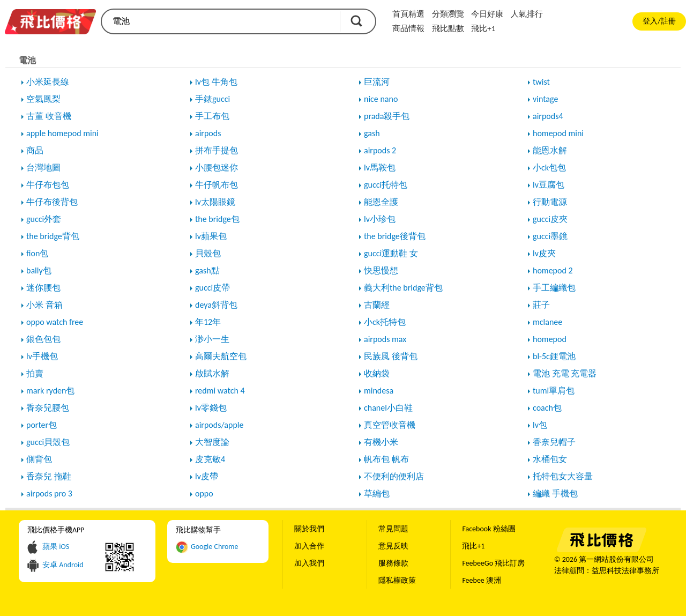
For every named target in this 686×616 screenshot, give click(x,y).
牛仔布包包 (48, 185)
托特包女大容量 (563, 476)
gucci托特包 (386, 185)
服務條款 (393, 563)
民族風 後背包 (391, 356)
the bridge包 (217, 219)
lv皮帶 (207, 476)
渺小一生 (212, 339)
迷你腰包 (43, 288)
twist (541, 82)
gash (372, 133)
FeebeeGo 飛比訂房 (493, 563)
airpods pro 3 (49, 493)
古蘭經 (377, 305)
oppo (204, 493)
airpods (208, 133)
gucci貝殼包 (48, 442)
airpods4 (548, 116)
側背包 (39, 459)
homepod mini (558, 133)
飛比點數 (448, 28)
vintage (545, 99)
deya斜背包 (216, 305)
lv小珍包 (380, 219)
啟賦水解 (212, 373)
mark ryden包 (50, 391)
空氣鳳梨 (43, 99)
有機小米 (381, 442)
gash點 (207, 270)
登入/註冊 (659, 21)
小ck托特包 (385, 322)
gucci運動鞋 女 (391, 253)
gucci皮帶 (212, 288)
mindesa (379, 391)
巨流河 (377, 82)
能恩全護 (381, 202)
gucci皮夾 (550, 219)
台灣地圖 (43, 168)
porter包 (42, 425)
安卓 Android (63, 565)
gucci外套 (44, 219)
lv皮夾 (544, 253)
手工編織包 (554, 288)
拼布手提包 (217, 150)
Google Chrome (215, 547)
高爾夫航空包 (221, 356)
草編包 (377, 493)
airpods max (385, 339)
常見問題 (393, 529)
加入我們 (309, 563)
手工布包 (212, 116)
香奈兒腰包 (48, 408)
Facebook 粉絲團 (489, 529)
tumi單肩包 (554, 391)
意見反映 (393, 546)
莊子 (541, 305)
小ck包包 (549, 168)
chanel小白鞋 (388, 408)
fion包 (37, 253)
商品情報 (408, 28)
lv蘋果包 (211, 236)
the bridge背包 (53, 236)
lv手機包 (42, 356)
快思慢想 (381, 270)
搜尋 (356, 21)
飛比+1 (483, 28)
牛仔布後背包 (52, 202)
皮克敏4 (210, 459)
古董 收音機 (49, 116)
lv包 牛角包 (216, 82)
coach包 (547, 408)
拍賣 (35, 373)
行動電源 (550, 202)
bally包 (39, 270)
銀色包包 (43, 339)
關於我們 (309, 529)
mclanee (547, 322)
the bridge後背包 (395, 236)
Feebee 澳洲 (482, 580)
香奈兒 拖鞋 (49, 476)
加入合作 (309, 546)
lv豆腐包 (549, 185)
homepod (550, 339)
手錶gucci (212, 99)
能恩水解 (550, 150)
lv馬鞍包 (380, 168)
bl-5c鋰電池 (554, 356)
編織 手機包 (555, 493)
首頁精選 (408, 14)
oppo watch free (55, 322)
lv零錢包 (211, 408)
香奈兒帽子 (554, 442)
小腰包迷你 (217, 168)
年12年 (208, 322)
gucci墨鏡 (550, 236)
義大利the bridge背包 (403, 288)
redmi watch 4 (220, 391)
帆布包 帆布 (386, 459)
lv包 (540, 425)
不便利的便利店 (394, 476)
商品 (35, 150)
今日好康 (487, 14)
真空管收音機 (390, 425)
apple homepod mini (62, 133)
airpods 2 (380, 150)
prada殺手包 (387, 116)
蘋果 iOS (56, 547)
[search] (220, 21)
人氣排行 (527, 14)
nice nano (381, 99)
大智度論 (212, 442)
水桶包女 (550, 459)
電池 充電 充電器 (565, 373)
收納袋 (377, 373)
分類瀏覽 (448, 14)
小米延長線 (48, 82)
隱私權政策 (397, 580)
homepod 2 (553, 270)
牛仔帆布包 (217, 185)
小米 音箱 (44, 305)
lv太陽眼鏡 (215, 202)
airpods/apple (219, 425)
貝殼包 (208, 253)
